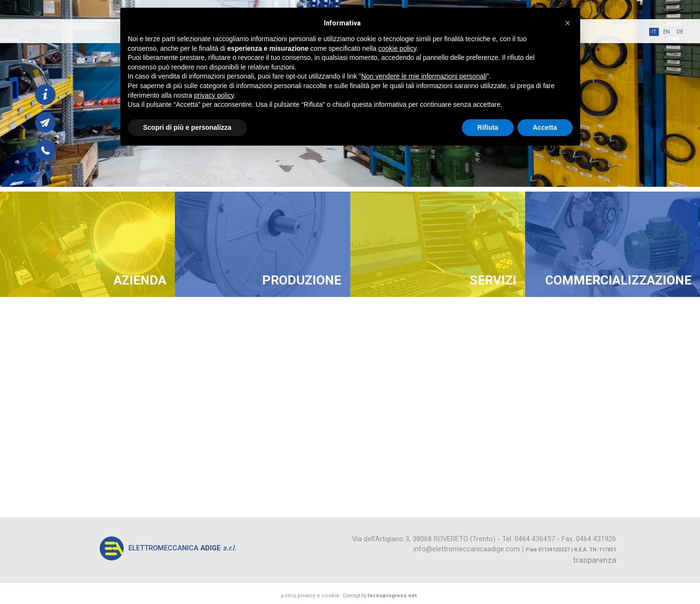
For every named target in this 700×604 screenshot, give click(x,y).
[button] (568, 23)
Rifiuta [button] (488, 127)
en (666, 32)
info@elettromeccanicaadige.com (467, 549)
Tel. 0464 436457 (528, 539)
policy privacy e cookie (310, 596)
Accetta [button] (545, 127)
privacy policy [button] (214, 95)
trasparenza (595, 560)
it (654, 32)
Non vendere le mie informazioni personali (424, 76)
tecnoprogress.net (392, 596)
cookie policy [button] (397, 48)
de (680, 32)
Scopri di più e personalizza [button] (187, 127)
